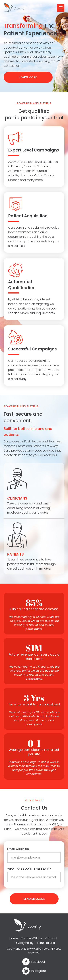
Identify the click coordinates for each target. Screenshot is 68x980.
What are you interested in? (29, 869)
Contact (51, 938)
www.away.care (39, 949)
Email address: (18, 849)
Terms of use (46, 943)
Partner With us (32, 938)
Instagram (39, 971)
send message (34, 899)
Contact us (12, 66)
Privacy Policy (24, 943)
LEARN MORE (28, 77)
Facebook (38, 962)
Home (14, 938)
